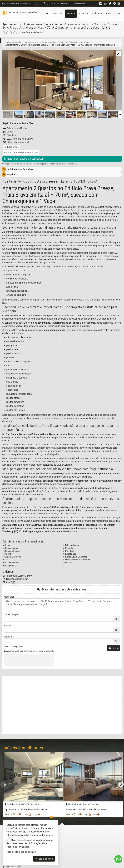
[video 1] (62, 704)
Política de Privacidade (18, 847)
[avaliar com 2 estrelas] (7, 32)
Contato (110, 13)
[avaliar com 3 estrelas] (11, 32)
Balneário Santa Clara (21, 123)
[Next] (121, 784)
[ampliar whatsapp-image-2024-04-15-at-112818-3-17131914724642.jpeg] (59, 80)
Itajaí (5, 123)
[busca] (119, 14)
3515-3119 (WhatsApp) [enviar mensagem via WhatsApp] (58, 4)
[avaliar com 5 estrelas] (17, 32)
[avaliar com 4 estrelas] (14, 32)
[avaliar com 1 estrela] (4, 32)
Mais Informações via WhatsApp (24, 159)
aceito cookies (44, 859)
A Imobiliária (57, 13)
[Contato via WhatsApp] (118, 859)
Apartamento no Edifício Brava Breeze (26, 24)
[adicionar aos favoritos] (57, 811)
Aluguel (83, 13)
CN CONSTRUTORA (84, 181)
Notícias (97, 13)
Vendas (71, 13)
